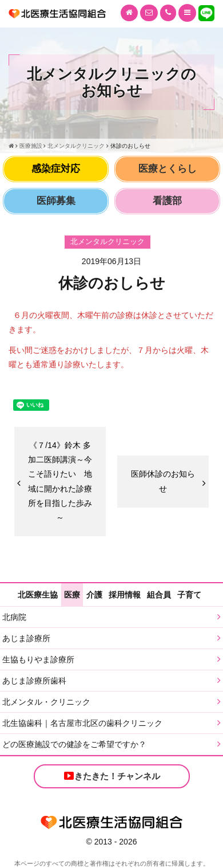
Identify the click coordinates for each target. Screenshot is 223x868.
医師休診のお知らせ (163, 481)
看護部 (167, 201)
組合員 (159, 595)
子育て (189, 595)
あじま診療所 (26, 638)
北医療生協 (38, 595)
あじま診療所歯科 (34, 681)
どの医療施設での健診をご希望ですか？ (74, 744)
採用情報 (125, 595)
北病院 (14, 617)
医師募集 (56, 201)
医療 (72, 595)
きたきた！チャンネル (111, 776)
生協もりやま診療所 (38, 659)
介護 (94, 595)
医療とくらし (168, 169)
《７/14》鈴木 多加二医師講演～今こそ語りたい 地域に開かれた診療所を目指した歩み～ (60, 481)
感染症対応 (56, 169)
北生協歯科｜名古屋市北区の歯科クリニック (82, 723)
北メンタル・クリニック (46, 702)
